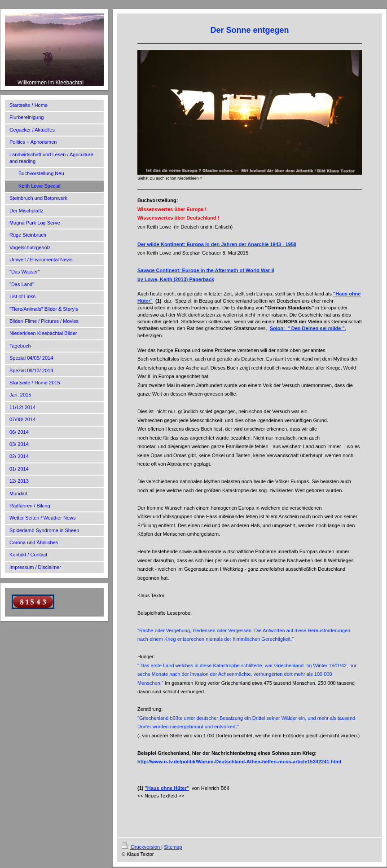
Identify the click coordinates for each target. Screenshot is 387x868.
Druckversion (141, 847)
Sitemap (173, 847)
